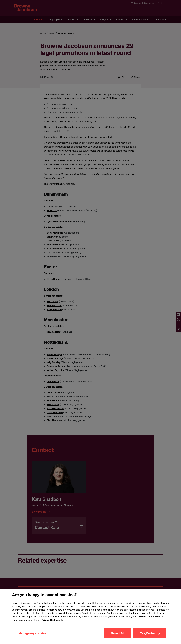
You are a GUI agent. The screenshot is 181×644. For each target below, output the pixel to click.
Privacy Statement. (52, 624)
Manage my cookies (32, 637)
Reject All (118, 637)
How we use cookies (150, 621)
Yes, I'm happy (150, 637)
